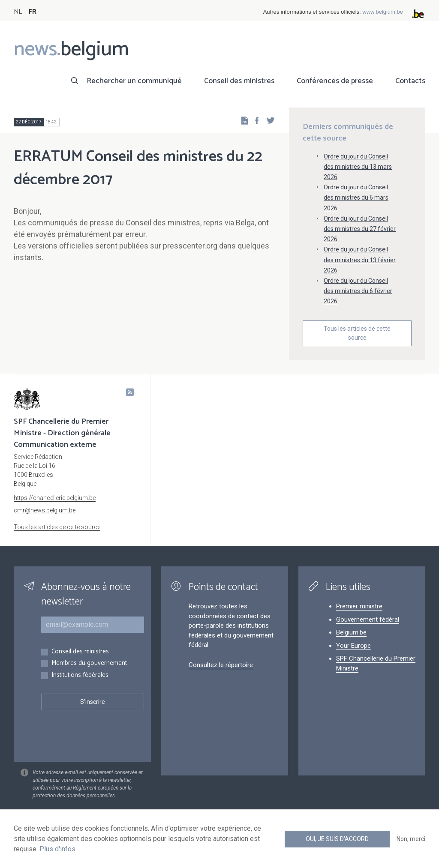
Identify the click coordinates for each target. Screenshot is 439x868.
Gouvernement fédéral (368, 620)
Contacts (410, 81)
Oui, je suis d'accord (337, 839)
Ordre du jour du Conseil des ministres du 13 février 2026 (360, 260)
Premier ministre (359, 606)
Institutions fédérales (80, 675)
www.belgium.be (383, 12)
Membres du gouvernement (89, 663)
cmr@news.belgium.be (45, 510)
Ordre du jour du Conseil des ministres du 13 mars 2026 (358, 167)
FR (33, 12)
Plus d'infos (57, 849)
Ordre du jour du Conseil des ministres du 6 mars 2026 (356, 198)
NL (18, 12)
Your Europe (353, 646)
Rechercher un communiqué (134, 81)
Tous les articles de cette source (357, 333)
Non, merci (411, 839)
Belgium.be (351, 632)
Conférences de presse (335, 81)
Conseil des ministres (239, 81)
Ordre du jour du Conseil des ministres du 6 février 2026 (358, 291)
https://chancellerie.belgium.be (55, 498)
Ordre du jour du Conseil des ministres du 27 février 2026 (360, 229)
